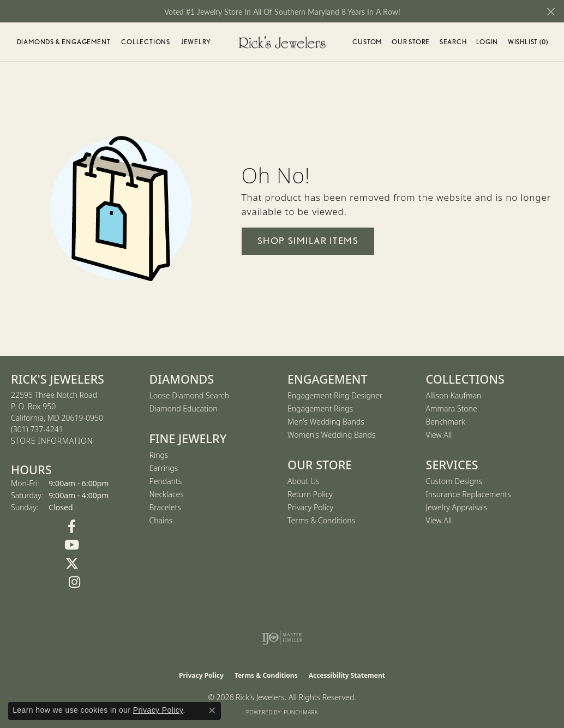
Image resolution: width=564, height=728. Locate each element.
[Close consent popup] (212, 711)
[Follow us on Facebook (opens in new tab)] (72, 527)
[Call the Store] (37, 429)
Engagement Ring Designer (335, 395)
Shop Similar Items (308, 241)
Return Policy (310, 494)
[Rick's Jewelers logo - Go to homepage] (282, 42)
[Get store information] (52, 441)
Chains (161, 520)
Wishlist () (528, 43)
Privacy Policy (310, 507)
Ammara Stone (452, 408)
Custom (367, 42)
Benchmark (446, 422)
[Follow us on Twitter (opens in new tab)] (72, 564)
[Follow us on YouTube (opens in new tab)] (72, 545)
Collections (146, 42)
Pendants (166, 481)
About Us (304, 481)
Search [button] (453, 42)
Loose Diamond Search (190, 395)
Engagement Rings (320, 408)
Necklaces (167, 494)
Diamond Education (184, 408)
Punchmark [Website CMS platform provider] (301, 712)
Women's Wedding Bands (332, 435)
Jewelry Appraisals (457, 507)
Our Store (411, 42)
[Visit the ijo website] (282, 638)
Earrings (164, 468)
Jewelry (196, 42)
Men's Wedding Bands (326, 422)
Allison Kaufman (454, 395)
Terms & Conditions (321, 520)
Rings (159, 455)
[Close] (551, 12)
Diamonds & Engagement (64, 42)
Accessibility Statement (347, 675)
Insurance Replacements (469, 494)
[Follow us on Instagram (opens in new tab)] (75, 582)
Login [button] (487, 43)
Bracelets (165, 507)
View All (439, 435)
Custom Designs (454, 481)
